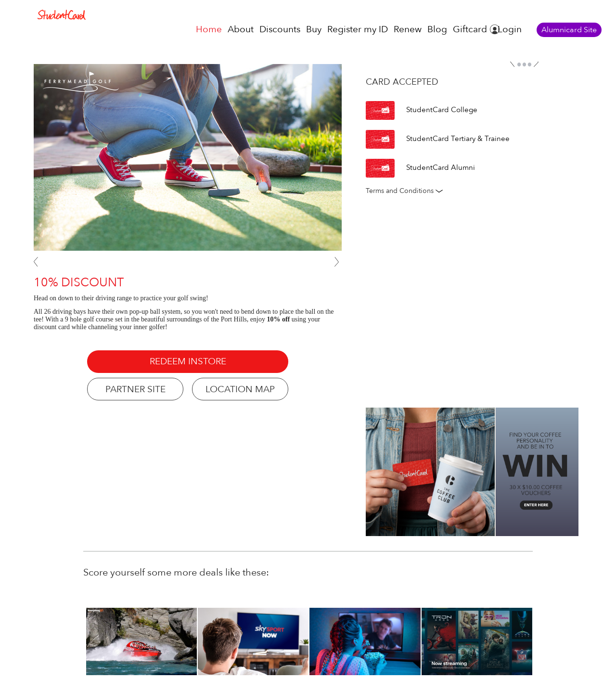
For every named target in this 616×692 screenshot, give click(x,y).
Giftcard (470, 29)
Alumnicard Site (569, 30)
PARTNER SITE (135, 389)
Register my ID (358, 29)
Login (510, 29)
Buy (314, 29)
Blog (437, 29)
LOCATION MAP (240, 389)
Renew (408, 29)
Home (209, 29)
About (241, 29)
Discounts (280, 29)
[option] (477, 641)
